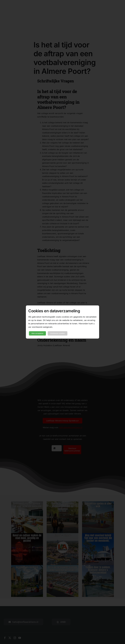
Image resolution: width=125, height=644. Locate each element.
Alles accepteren (37, 333)
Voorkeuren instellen (58, 333)
